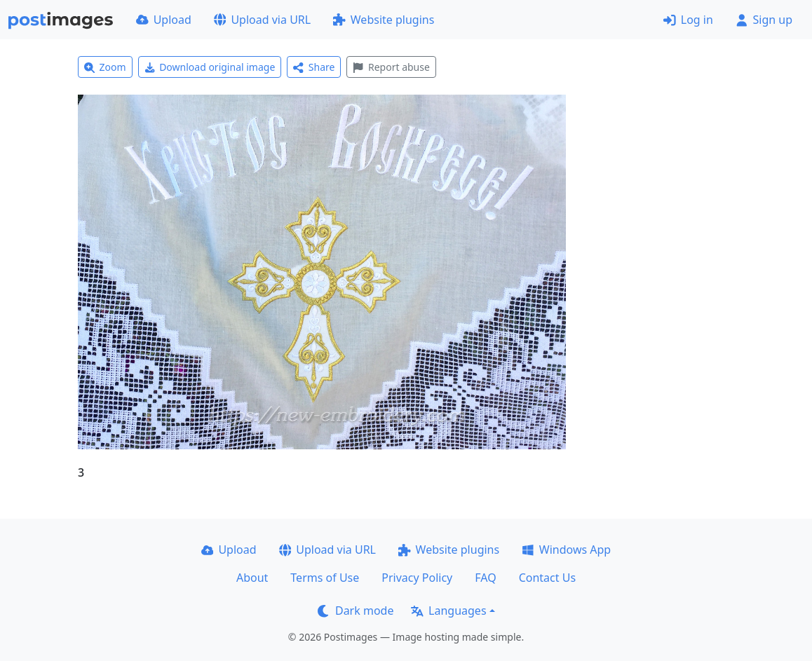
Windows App (566, 550)
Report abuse (391, 67)
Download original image (210, 67)
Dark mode (356, 611)
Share (314, 67)
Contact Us (547, 578)
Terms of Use (325, 578)
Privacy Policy (417, 578)
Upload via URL (262, 20)
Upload (164, 20)
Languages (448, 611)
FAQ (485, 578)
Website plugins (384, 20)
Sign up (764, 20)
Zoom (105, 67)
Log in (688, 20)
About (252, 578)
